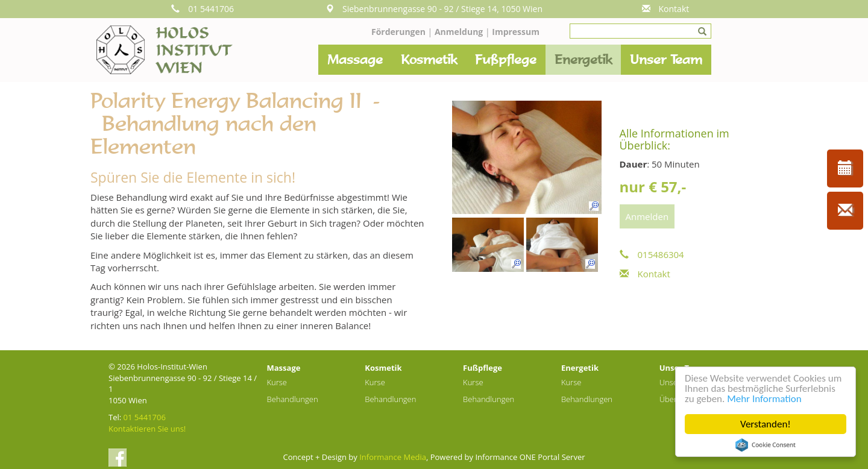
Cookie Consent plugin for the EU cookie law (766, 445)
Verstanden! (766, 424)
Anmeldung (460, 32)
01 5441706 (203, 9)
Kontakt (666, 9)
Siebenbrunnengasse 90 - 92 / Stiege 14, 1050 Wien (434, 9)
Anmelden (647, 216)
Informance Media (393, 457)
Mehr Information (764, 399)
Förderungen (398, 32)
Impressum (516, 32)
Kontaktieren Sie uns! (147, 429)
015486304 (652, 254)
